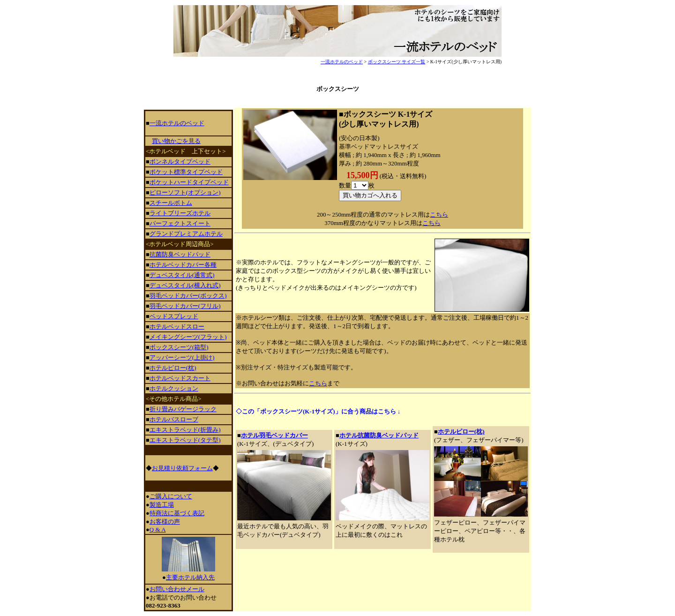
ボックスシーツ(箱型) (179, 347)
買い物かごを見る (176, 141)
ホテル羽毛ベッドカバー (274, 435)
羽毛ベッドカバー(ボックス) (188, 296)
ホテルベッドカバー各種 (183, 265)
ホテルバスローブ (174, 419)
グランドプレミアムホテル (186, 234)
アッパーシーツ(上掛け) (182, 357)
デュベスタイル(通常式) (182, 275)
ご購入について (171, 496)
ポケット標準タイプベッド (186, 172)
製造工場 (162, 505)
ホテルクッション (174, 388)
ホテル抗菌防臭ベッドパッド (379, 435)
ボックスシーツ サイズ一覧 (397, 62)
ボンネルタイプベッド (180, 162)
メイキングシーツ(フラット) (188, 337)
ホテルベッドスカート (180, 378)
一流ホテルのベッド (342, 62)
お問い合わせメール (177, 589)
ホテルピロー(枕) (461, 432)
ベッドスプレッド (174, 316)
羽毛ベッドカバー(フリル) (185, 306)
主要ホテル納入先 (190, 577)
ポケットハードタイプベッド (189, 182)
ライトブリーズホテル (180, 213)
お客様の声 (165, 522)
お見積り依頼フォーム (182, 468)
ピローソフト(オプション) (185, 192)
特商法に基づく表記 (177, 513)
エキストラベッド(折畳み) (185, 430)
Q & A (158, 530)
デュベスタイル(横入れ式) (185, 285)
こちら (439, 214)
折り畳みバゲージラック (183, 409)
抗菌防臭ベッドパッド (180, 254)
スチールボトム (171, 203)
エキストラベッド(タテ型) (185, 440)
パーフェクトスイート (180, 223)
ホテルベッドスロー (177, 327)
